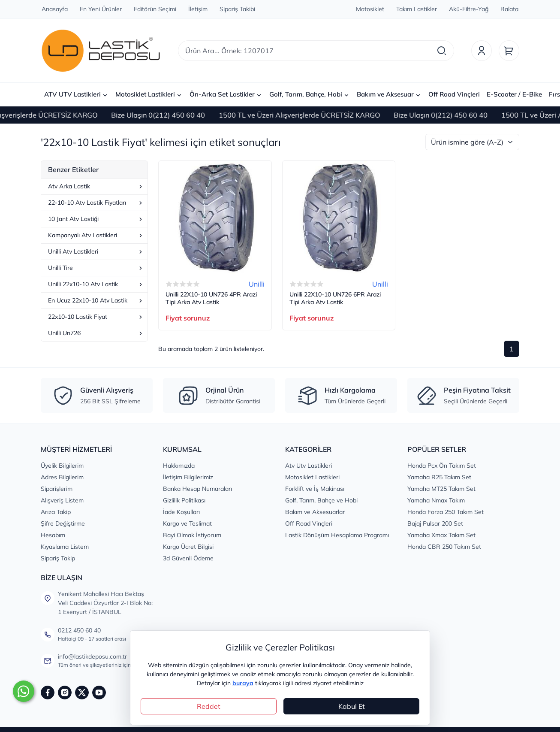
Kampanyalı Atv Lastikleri (96, 235)
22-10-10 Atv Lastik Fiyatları (96, 203)
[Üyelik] (482, 51)
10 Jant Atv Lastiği (96, 219)
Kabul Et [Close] (352, 706)
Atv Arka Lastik (96, 186)
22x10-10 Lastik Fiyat (96, 317)
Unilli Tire (96, 268)
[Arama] (442, 51)
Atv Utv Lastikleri (309, 466)
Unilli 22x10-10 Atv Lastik (96, 284)
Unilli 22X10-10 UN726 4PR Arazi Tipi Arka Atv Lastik (211, 298)
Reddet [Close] (209, 706)
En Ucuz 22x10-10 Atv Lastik (96, 300)
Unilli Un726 (96, 333)
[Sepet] (509, 51)
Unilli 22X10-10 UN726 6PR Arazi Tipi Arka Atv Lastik (335, 298)
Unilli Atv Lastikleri (96, 251)
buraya (243, 683)
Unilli (257, 284)
